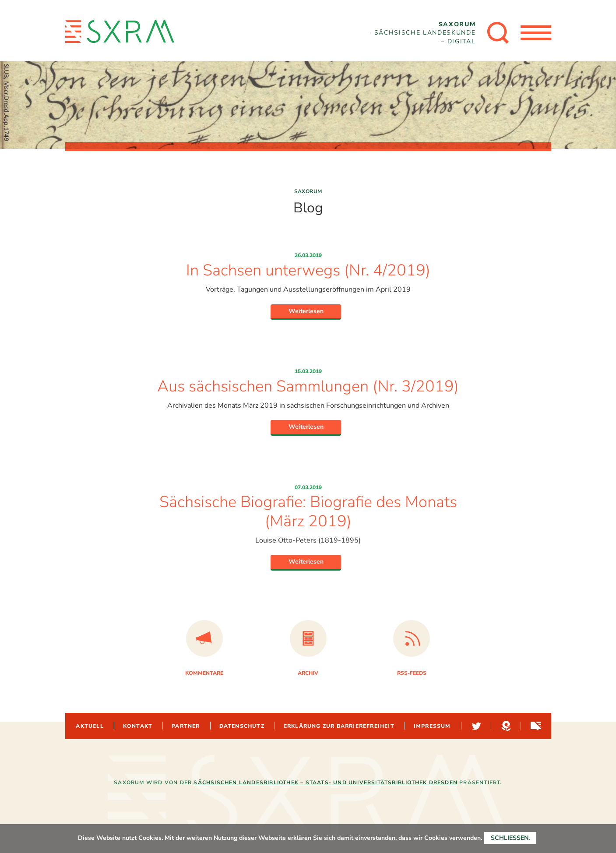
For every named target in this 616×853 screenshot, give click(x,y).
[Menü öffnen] (536, 33)
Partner (186, 726)
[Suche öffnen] (498, 33)
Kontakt (138, 726)
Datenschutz (242, 726)
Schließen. (510, 838)
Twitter (475, 726)
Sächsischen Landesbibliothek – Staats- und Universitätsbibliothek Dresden (326, 783)
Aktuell (90, 726)
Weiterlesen (306, 311)
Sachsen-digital (535, 726)
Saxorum (308, 191)
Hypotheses (505, 726)
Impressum (432, 726)
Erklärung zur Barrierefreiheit (339, 726)
